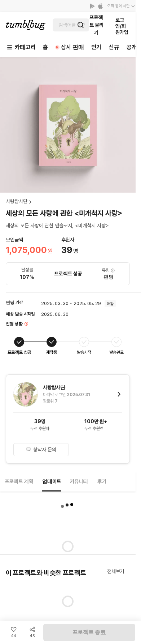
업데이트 (52, 481)
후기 (102, 481)
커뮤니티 (79, 481)
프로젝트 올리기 (96, 25)
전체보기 (116, 571)
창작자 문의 (41, 450)
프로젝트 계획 (19, 481)
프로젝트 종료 (89, 632)
